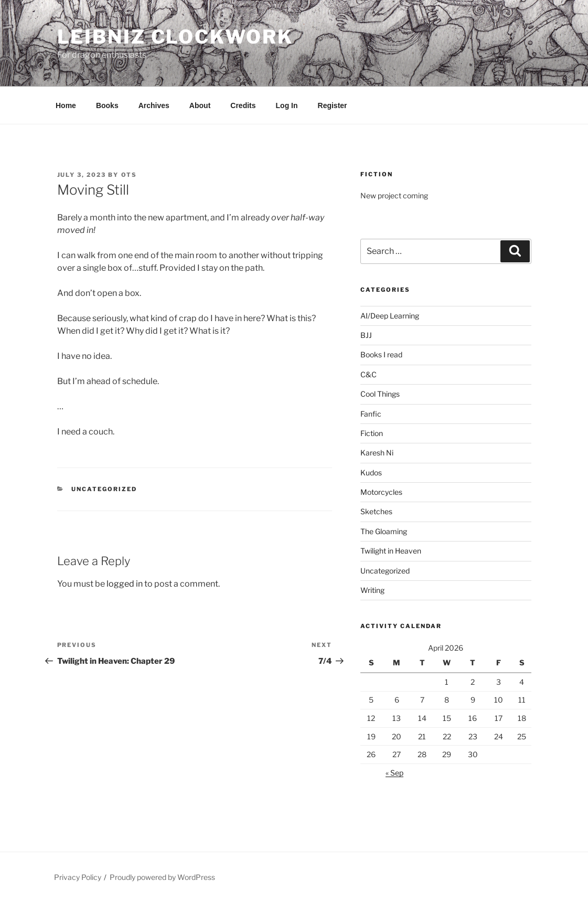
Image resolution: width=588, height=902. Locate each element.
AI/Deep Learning (390, 316)
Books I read (381, 354)
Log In (287, 105)
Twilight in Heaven (391, 551)
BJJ (366, 335)
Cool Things (380, 394)
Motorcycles (381, 492)
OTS (129, 175)
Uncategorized (104, 489)
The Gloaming (384, 531)
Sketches (376, 511)
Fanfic (371, 414)
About (200, 105)
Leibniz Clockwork (175, 37)
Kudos (371, 473)
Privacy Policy (78, 877)
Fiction (372, 433)
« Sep (394, 773)
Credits (243, 105)
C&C (368, 374)
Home (66, 105)
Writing (372, 590)
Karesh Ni (377, 453)
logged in (125, 584)
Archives (154, 105)
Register (333, 105)
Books (107, 105)
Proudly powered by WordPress (162, 877)
